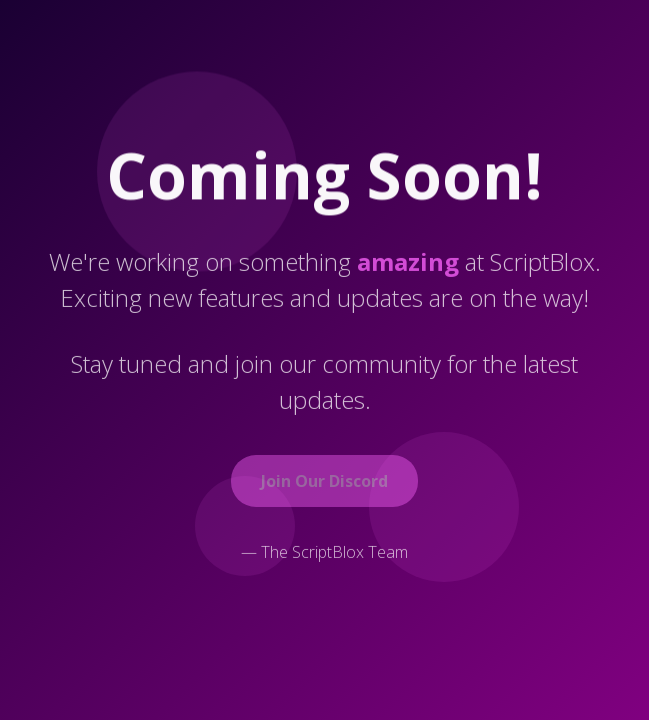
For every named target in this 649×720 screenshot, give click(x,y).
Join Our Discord (324, 482)
